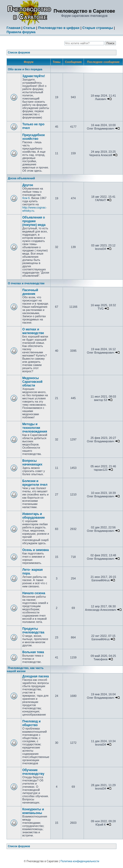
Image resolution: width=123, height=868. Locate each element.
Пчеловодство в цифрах (59, 28)
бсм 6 (26, 198)
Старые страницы (98, 28)
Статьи (29, 28)
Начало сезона (34, 593)
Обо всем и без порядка (25, 69)
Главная (14, 28)
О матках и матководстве (33, 331)
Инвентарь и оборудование (34, 516)
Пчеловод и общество (31, 723)
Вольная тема (33, 652)
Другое (28, 185)
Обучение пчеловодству (33, 772)
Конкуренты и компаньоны (33, 811)
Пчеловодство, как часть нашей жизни (25, 669)
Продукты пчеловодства (33, 631)
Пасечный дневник (30, 292)
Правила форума (21, 32)
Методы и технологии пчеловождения (35, 428)
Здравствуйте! (34, 76)
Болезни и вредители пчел (35, 483)
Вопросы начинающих (32, 463)
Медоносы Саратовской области (32, 382)
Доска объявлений (21, 178)
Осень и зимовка (36, 550)
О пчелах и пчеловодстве (26, 283)
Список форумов (19, 53)
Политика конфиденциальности (80, 861)
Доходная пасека (36, 676)
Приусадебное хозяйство (34, 137)
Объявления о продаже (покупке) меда (34, 221)
